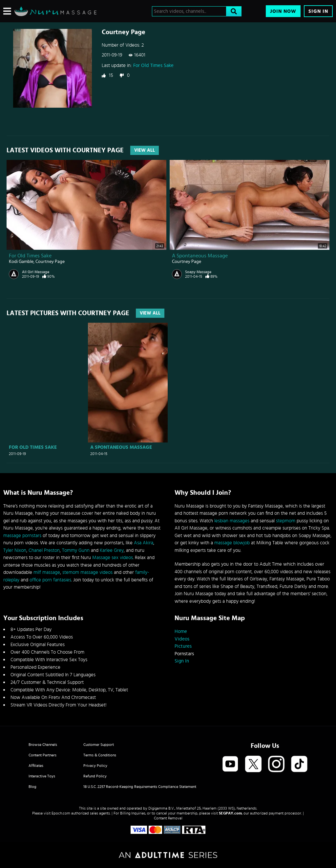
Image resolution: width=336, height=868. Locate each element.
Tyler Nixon (15, 550)
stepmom (286, 521)
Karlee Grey (112, 550)
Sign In (318, 11)
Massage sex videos (113, 558)
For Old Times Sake (153, 65)
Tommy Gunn (76, 550)
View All (145, 150)
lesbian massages (232, 521)
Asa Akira (144, 543)
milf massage (47, 572)
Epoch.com (61, 813)
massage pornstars (22, 536)
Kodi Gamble (21, 262)
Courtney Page (50, 262)
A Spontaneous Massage (200, 256)
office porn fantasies (50, 580)
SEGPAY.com (230, 813)
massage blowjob (232, 543)
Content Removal (168, 818)
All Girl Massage (36, 272)
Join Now (283, 11)
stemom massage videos (87, 572)
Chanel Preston (44, 550)
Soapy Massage (198, 272)
